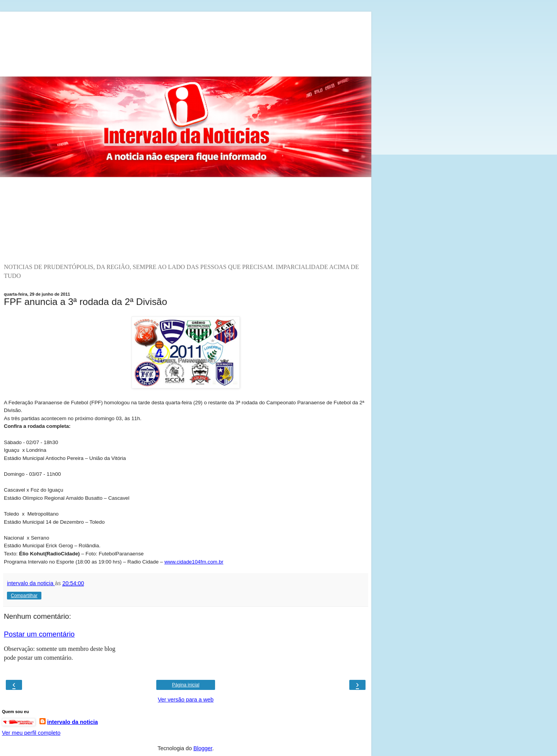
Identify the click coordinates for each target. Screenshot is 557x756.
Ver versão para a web (186, 700)
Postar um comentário (39, 634)
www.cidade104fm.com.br (194, 562)
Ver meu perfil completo (31, 733)
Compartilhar (24, 596)
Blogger (203, 748)
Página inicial (186, 685)
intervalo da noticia (73, 722)
